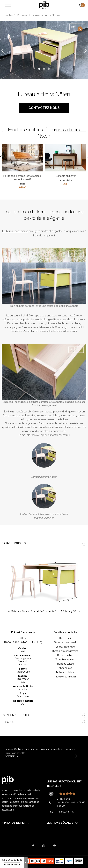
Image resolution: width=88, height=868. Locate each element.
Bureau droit (65, 638)
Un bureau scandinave (15, 232)
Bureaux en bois (65, 656)
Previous (2, 51)
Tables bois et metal (65, 660)
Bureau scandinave (65, 647)
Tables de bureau (65, 664)
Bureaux (22, 16)
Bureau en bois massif (65, 643)
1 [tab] (39, 69)
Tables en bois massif (65, 677)
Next (86, 51)
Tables (9, 16)
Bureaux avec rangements (65, 651)
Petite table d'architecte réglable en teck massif (22, 180)
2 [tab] (44, 69)
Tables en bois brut (65, 673)
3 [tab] (49, 69)
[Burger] (8, 5)
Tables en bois (65, 668)
